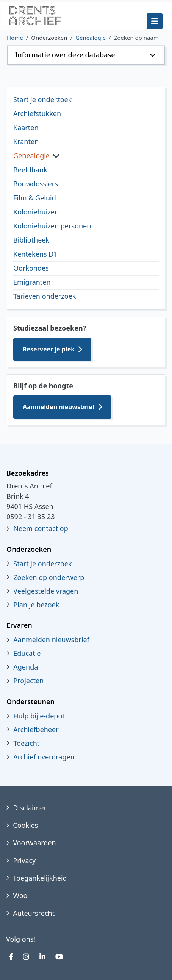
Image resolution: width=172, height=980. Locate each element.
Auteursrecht (34, 913)
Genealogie (31, 156)
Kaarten (26, 128)
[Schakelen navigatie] (155, 21)
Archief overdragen (44, 757)
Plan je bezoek (36, 605)
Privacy (24, 860)
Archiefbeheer (36, 729)
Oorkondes (31, 268)
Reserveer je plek (49, 349)
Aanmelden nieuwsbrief (59, 407)
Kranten (26, 142)
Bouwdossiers (36, 184)
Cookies (25, 825)
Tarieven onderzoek (45, 296)
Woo (20, 895)
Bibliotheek (31, 240)
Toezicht (26, 743)
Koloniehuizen (36, 212)
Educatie (27, 653)
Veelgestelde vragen (46, 591)
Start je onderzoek (42, 99)
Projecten (28, 681)
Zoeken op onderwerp (49, 577)
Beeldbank (30, 170)
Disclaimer (30, 808)
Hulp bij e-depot (39, 716)
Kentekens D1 (35, 254)
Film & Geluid (35, 198)
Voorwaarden (34, 843)
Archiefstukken (37, 113)
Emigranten (32, 282)
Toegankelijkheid (40, 878)
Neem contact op (41, 528)
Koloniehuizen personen (52, 226)
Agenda (26, 667)
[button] (86, 55)
